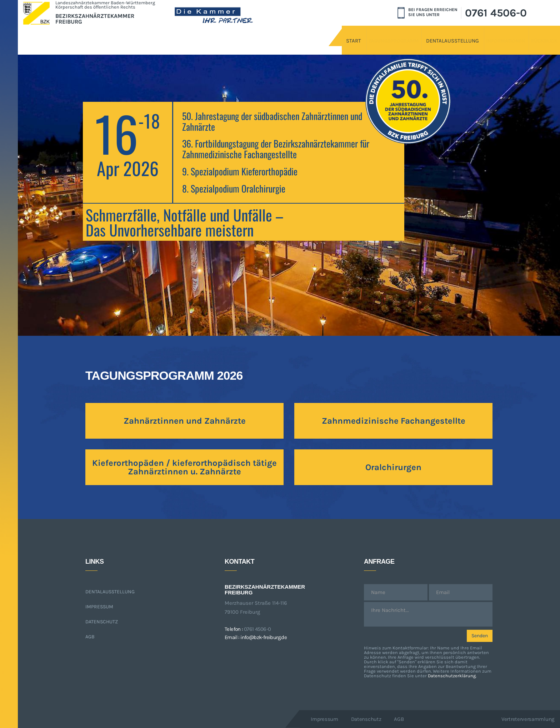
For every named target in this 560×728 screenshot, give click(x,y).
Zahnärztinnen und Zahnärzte (185, 421)
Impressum (99, 607)
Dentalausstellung (399, 35)
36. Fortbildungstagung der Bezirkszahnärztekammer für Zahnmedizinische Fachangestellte (276, 149)
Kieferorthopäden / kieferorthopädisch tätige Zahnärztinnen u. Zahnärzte (184, 467)
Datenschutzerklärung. (452, 676)
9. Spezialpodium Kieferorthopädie (240, 171)
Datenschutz (102, 622)
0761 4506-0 (496, 13)
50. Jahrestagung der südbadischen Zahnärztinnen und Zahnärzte (272, 121)
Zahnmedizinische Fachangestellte (394, 421)
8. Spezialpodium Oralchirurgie (234, 188)
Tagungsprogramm (323, 35)
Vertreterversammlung (528, 719)
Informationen (469, 35)
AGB (90, 637)
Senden (480, 636)
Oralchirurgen (393, 467)
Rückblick (526, 35)
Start (266, 35)
